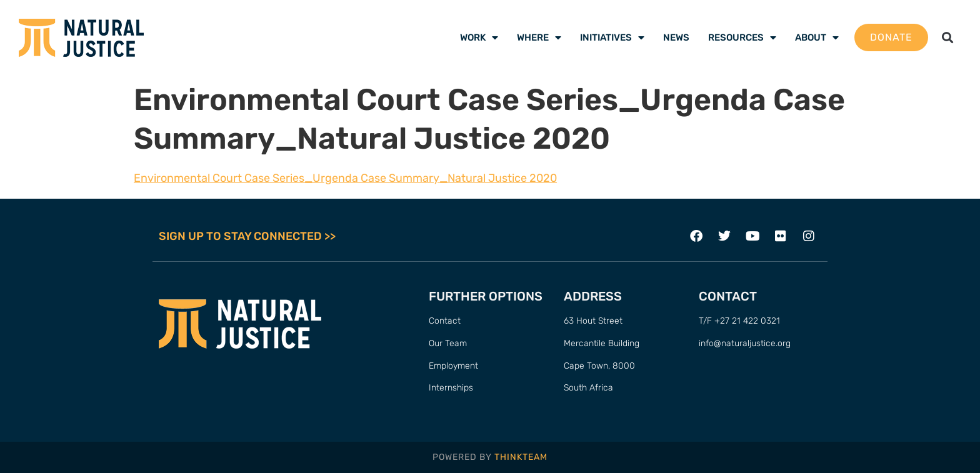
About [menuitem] (817, 37)
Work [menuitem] (479, 37)
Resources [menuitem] (742, 37)
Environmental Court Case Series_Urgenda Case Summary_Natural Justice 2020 (345, 178)
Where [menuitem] (539, 37)
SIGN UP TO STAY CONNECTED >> (247, 236)
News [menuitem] (676, 37)
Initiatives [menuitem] (612, 37)
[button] (948, 38)
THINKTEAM (521, 457)
